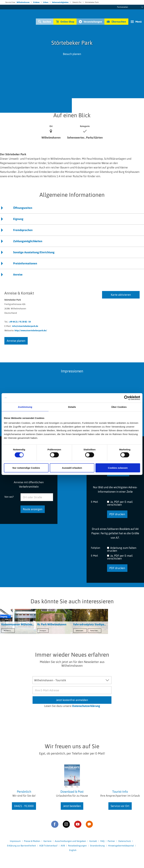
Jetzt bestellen (72, 806)
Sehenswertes (80, 631)
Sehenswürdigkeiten (60, 2)
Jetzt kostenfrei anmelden (72, 700)
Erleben (36, 2)
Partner (111, 841)
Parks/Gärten (95, 631)
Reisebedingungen (77, 846)
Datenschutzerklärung (86, 706)
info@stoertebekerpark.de (25, 326)
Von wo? (9, 497)
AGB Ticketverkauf (48, 846)
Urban (46, 2)
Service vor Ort (120, 806)
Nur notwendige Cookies (26, 468)
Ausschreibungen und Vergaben (70, 841)
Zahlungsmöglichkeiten (28, 241)
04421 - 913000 (24, 806)
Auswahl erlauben (72, 468)
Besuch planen (72, 54)
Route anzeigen (33, 509)
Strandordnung (97, 846)
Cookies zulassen (118, 468)
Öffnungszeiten (23, 208)
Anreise (18, 274)
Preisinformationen (25, 263)
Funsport (43, 631)
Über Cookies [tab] (119, 407)
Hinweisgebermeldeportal (121, 846)
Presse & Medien (32, 841)
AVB (63, 846)
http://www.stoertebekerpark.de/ (31, 330)
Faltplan (96, 548)
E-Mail (94, 502)
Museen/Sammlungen (9, 631)
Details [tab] (72, 407)
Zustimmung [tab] (25, 407)
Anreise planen (16, 341)
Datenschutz (125, 841)
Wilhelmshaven (23, 2)
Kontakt (93, 841)
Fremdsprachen (23, 230)
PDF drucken (117, 514)
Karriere (48, 841)
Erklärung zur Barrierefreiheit (22, 846)
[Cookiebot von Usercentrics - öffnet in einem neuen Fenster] (126, 398)
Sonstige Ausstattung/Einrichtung (34, 252)
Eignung (18, 219)
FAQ (102, 841)
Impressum (15, 841)
